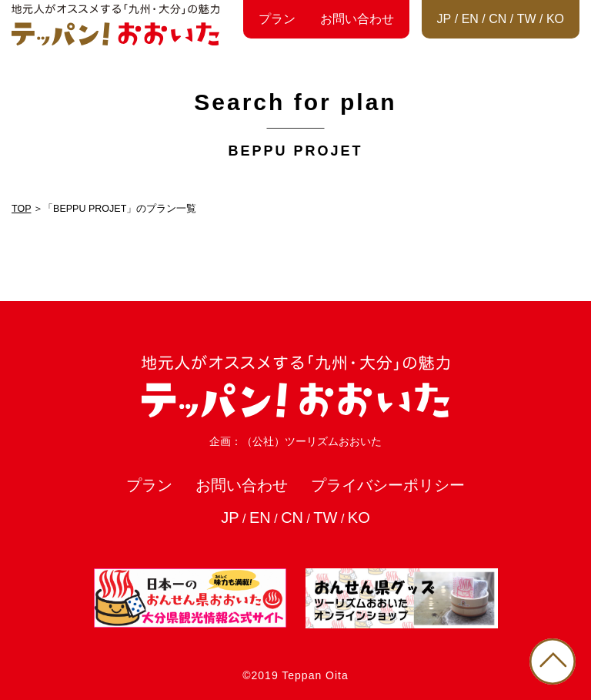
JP (444, 19)
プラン (277, 19)
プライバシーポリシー (388, 485)
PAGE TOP (553, 661)
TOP (21, 209)
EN (470, 19)
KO (555, 19)
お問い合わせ (357, 19)
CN (498, 19)
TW (527, 19)
